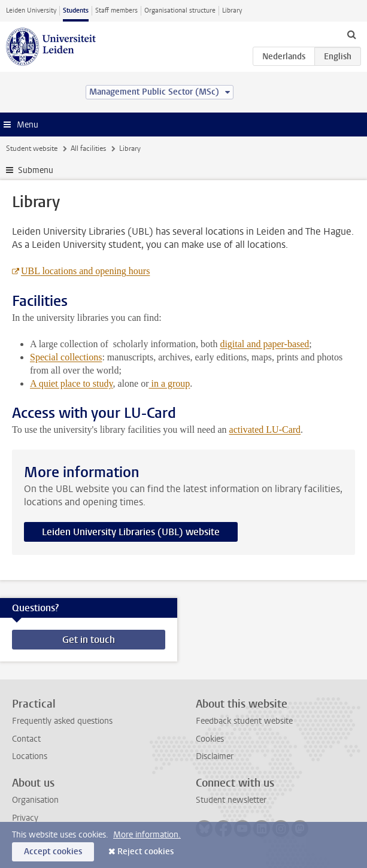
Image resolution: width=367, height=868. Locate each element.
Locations (30, 756)
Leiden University (31, 10)
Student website (32, 148)
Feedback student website (244, 721)
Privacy (25, 818)
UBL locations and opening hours (85, 271)
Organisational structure (180, 10)
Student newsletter (231, 800)
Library (232, 10)
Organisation (35, 800)
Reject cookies (145, 852)
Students (76, 10)
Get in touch (89, 640)
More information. (147, 835)
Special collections (66, 357)
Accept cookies (53, 852)
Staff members (116, 10)
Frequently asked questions (62, 721)
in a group (169, 383)
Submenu (36, 170)
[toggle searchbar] (351, 34)
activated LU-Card (265, 430)
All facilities (88, 148)
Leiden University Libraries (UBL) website (131, 532)
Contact (26, 739)
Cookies (210, 739)
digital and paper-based (264, 344)
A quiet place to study (72, 383)
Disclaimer (215, 756)
